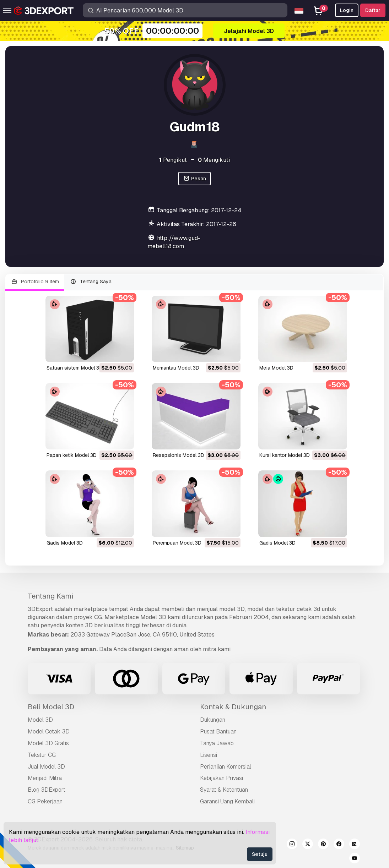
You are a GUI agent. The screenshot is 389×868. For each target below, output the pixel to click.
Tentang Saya (91, 282)
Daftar (373, 10)
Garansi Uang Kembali (227, 801)
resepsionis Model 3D (179, 455)
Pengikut (173, 160)
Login (347, 10)
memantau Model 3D (176, 368)
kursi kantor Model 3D (285, 455)
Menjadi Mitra (45, 778)
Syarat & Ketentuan (224, 790)
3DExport (40, 609)
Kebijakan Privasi (221, 778)
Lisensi (209, 755)
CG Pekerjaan (45, 801)
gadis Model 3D (65, 543)
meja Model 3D (276, 368)
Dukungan (213, 720)
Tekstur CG (42, 755)
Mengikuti (214, 160)
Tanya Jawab (217, 743)
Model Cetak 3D (49, 731)
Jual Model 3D (46, 767)
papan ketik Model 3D (72, 455)
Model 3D (40, 720)
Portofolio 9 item (35, 282)
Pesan (194, 179)
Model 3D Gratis (48, 743)
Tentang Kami (50, 596)
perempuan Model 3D (177, 543)
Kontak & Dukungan (233, 707)
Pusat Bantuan (218, 731)
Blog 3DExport (47, 790)
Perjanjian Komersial (226, 767)
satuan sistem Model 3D (75, 368)
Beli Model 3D (51, 707)
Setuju (260, 854)
